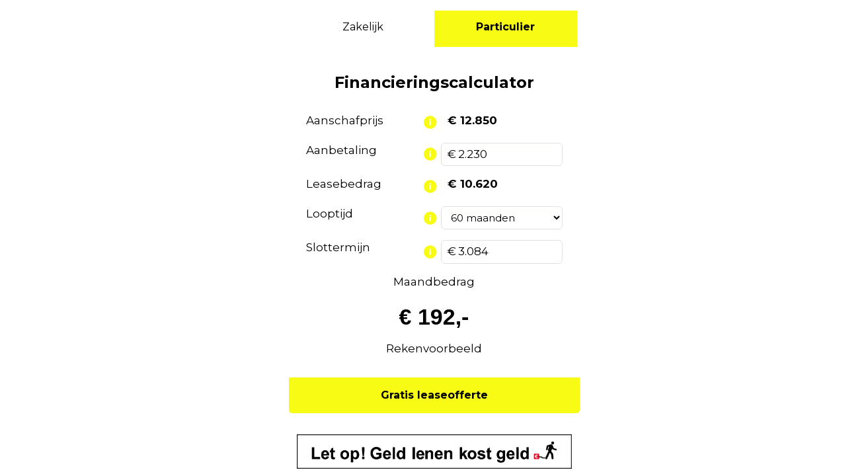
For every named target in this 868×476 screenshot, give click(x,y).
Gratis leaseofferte (434, 395)
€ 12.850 (472, 120)
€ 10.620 (473, 184)
